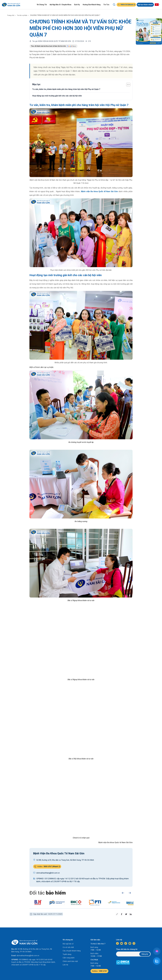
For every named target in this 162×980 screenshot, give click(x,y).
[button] (123, 893)
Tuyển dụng (67, 954)
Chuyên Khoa (67, 5)
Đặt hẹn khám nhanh (146, 5)
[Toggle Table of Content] (127, 85)
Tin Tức (107, 5)
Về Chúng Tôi (43, 5)
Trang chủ (11, 15)
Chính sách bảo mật (70, 961)
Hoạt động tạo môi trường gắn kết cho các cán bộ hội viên (57, 96)
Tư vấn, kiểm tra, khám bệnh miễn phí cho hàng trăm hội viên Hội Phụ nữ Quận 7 (66, 89)
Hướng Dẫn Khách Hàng (92, 5)
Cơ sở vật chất (68, 947)
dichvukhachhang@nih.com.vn (28, 956)
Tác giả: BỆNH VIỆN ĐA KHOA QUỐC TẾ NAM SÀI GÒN (52, 41)
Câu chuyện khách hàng (72, 951)
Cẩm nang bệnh (69, 958)
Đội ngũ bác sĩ (68, 944)
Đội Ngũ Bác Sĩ (56, 5)
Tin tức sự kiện (23, 15)
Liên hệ (65, 965)
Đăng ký (145, 954)
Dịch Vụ (78, 5)
